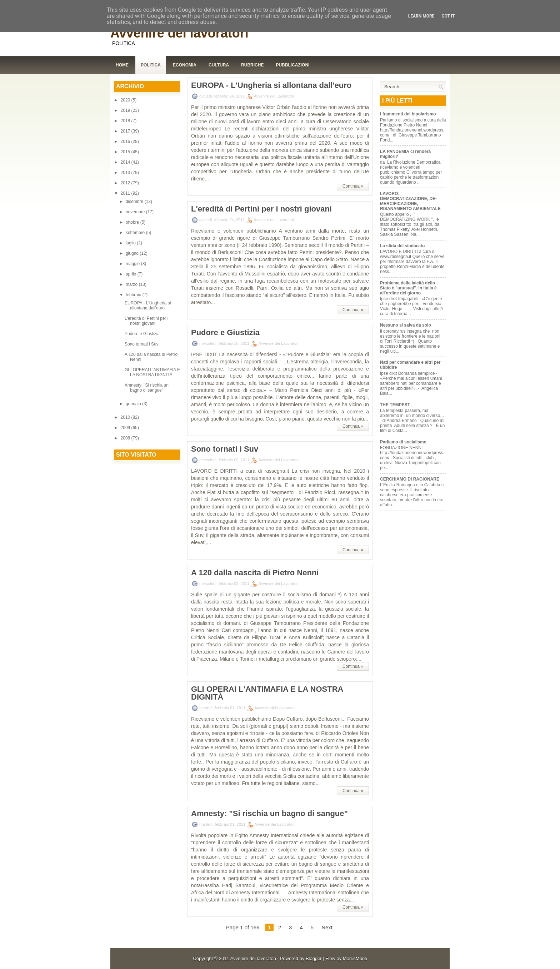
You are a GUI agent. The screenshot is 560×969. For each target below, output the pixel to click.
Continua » (353, 186)
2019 (126, 110)
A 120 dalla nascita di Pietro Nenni (255, 573)
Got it (448, 16)
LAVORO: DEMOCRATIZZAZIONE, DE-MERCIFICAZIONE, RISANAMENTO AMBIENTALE (410, 201)
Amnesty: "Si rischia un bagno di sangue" (147, 388)
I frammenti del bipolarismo (408, 114)
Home (122, 65)
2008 (126, 438)
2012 (126, 183)
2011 (126, 193)
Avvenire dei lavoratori (179, 33)
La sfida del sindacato (402, 246)
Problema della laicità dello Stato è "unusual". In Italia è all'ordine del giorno (408, 288)
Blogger (314, 958)
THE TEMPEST (395, 405)
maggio (133, 264)
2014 (126, 162)
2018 (126, 121)
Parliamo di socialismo (403, 442)
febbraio (134, 295)
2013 (126, 173)
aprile (132, 274)
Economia (185, 65)
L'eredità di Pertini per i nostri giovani (146, 321)
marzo (132, 284)
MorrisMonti (355, 958)
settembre (136, 233)
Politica (151, 65)
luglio (131, 243)
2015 (126, 152)
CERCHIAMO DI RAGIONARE (410, 479)
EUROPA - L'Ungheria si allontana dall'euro (148, 305)
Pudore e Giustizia (142, 334)
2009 (126, 428)
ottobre (133, 222)
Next (327, 927)
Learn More (421, 16)
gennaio (134, 404)
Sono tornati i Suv (142, 344)
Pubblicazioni (292, 65)
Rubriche (252, 65)
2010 (126, 417)
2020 (126, 100)
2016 (126, 141)
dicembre (135, 202)
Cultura (219, 65)
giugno (133, 253)
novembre (136, 212)
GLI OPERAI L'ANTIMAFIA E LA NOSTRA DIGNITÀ (152, 372)
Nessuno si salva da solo (406, 325)
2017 (126, 131)
